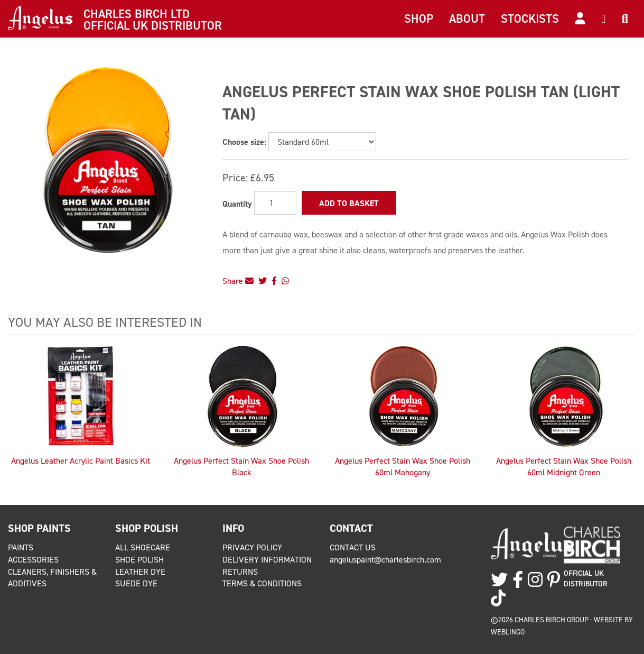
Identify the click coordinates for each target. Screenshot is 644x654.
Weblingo (508, 632)
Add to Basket (349, 203)
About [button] (467, 19)
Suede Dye (136, 583)
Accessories (33, 560)
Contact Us (353, 547)
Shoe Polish (139, 560)
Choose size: (244, 142)
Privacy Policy (252, 547)
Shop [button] (419, 19)
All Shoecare (143, 547)
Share (238, 281)
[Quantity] (275, 203)
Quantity (237, 204)
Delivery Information (267, 560)
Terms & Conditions (262, 583)
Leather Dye (140, 572)
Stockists (530, 19)
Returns (240, 572)
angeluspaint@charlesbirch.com (385, 560)
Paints (21, 547)
